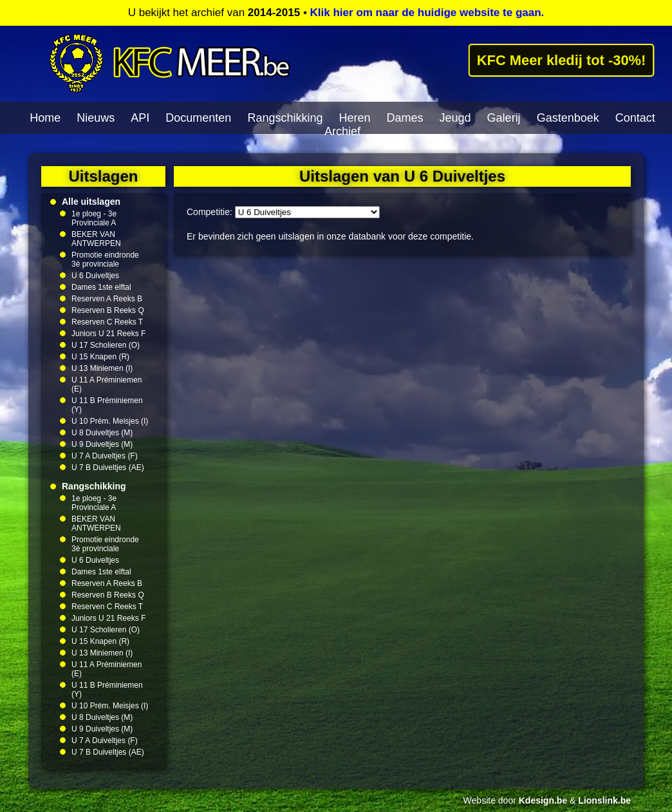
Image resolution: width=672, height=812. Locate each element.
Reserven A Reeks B (107, 299)
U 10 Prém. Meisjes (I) (110, 421)
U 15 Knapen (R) (100, 357)
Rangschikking (285, 118)
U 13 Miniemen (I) (102, 368)
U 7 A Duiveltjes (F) (105, 456)
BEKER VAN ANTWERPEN (96, 239)
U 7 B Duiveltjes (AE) (108, 467)
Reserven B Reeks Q (108, 310)
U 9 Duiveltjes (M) (102, 444)
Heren (354, 118)
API (140, 118)
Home (45, 118)
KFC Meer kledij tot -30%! (561, 60)
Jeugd (455, 118)
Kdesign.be (543, 800)
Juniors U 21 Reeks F (108, 334)
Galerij (504, 118)
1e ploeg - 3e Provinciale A (94, 218)
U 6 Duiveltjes (95, 276)
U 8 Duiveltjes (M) (102, 433)
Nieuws (96, 118)
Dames (405, 118)
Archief (342, 131)
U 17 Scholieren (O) (106, 345)
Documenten (198, 118)
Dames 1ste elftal (101, 287)
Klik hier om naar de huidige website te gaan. (427, 13)
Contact (635, 118)
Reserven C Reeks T (107, 322)
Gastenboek (568, 118)
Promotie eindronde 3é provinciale (105, 260)
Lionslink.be (604, 800)
